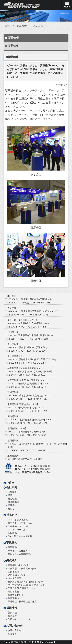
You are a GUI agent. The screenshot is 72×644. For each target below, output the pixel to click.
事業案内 (12, 543)
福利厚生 (12, 616)
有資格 (11, 509)
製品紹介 (12, 515)
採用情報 (12, 608)
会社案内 (12, 488)
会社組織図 (13, 502)
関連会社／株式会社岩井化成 (22, 602)
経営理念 (12, 499)
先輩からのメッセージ (19, 620)
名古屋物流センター (18, 575)
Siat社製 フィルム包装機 (20, 537)
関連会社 (12, 506)
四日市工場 (13, 572)
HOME (7, 26)
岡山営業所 (13, 592)
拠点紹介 (12, 561)
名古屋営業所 (15, 579)
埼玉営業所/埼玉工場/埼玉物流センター (27, 585)
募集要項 (12, 613)
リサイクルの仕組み (18, 551)
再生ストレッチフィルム (20, 523)
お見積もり (13, 634)
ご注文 (10, 483)
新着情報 (13, 38)
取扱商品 (12, 533)
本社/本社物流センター (19, 565)
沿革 (10, 496)
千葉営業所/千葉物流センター (23, 589)
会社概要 (12, 492)
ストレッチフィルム (18, 520)
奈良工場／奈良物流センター (22, 569)
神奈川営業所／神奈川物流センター (26, 582)
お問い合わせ (14, 626)
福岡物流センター (17, 595)
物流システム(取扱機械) (20, 554)
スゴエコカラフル (17, 530)
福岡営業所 (13, 598)
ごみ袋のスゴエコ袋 (18, 527)
